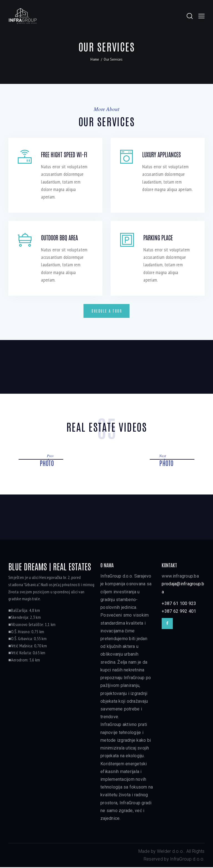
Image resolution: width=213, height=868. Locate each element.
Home (95, 60)
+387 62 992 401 (179, 612)
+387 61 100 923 (179, 604)
